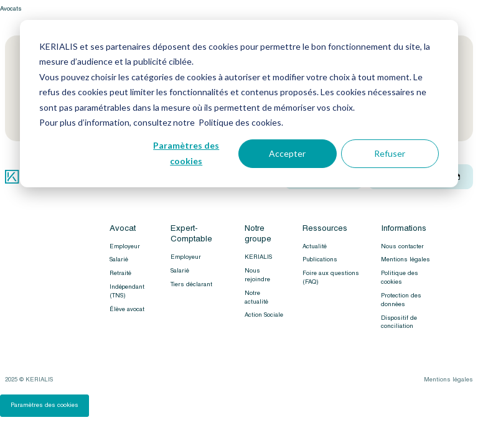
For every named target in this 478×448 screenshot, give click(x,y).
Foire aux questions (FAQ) (331, 278)
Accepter (287, 153)
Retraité (120, 273)
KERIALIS (258, 257)
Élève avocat (127, 309)
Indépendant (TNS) (127, 291)
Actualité (315, 246)
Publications (320, 259)
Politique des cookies (400, 278)
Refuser (390, 153)
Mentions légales (405, 259)
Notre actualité (256, 297)
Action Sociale (264, 315)
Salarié (119, 259)
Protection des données (401, 300)
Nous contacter (402, 246)
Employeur (125, 246)
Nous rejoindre (257, 275)
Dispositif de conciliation (399, 322)
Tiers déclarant (191, 284)
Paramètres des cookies (186, 153)
